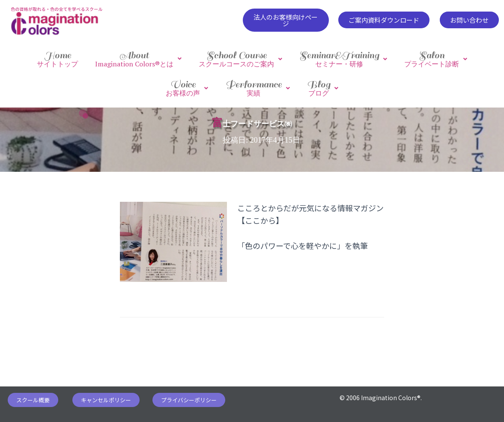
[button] (286, 20)
